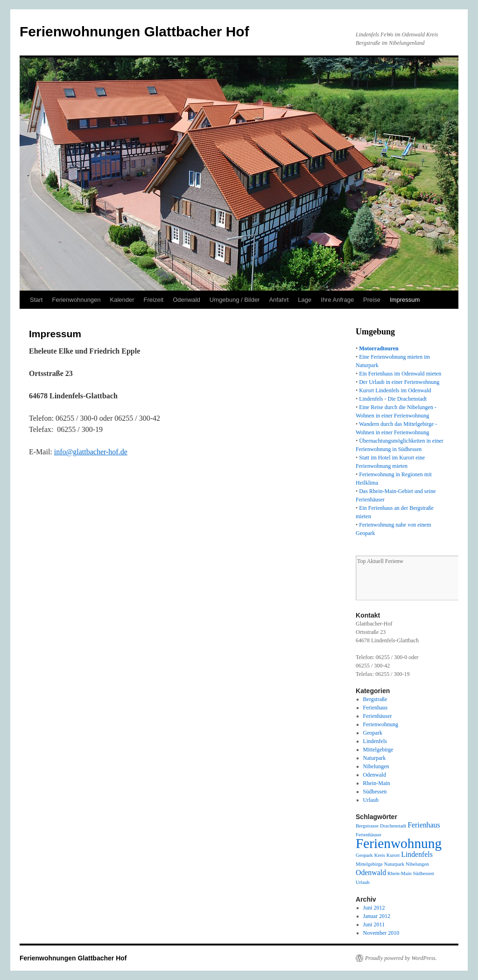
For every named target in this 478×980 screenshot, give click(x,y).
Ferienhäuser (378, 716)
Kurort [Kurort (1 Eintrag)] (393, 855)
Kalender (122, 300)
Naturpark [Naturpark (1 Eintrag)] (394, 864)
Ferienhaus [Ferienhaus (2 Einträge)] (424, 825)
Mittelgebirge (378, 750)
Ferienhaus (376, 708)
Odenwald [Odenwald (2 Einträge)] (371, 872)
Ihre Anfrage (337, 300)
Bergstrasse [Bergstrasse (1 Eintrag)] (367, 826)
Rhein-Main (377, 783)
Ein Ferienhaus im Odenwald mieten (400, 374)
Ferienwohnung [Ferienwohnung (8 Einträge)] (399, 843)
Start (36, 300)
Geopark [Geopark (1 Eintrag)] (364, 855)
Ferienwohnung (381, 724)
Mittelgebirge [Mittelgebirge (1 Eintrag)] (369, 864)
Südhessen (375, 792)
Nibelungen (376, 766)
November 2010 (381, 933)
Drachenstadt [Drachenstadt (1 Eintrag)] (393, 826)
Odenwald (186, 300)
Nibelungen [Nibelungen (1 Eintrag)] (417, 864)
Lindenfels (375, 741)
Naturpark (375, 758)
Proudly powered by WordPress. (401, 958)
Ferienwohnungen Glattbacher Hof (134, 31)
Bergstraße (375, 699)
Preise (372, 300)
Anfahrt (279, 300)
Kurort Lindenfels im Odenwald (395, 390)
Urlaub (371, 800)
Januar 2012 (377, 916)
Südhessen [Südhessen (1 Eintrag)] (424, 873)
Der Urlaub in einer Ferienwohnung (399, 382)
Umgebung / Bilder (235, 300)
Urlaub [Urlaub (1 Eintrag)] (363, 882)
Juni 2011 (374, 924)
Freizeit (154, 300)
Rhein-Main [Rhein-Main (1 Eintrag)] (400, 873)
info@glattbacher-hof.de (91, 452)
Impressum (405, 300)
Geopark (373, 733)
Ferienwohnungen (76, 300)
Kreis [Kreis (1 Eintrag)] (380, 855)
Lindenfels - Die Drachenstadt (393, 399)
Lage (305, 300)
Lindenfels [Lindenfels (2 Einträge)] (417, 854)
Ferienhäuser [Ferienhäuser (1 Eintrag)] (369, 835)
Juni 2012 (374, 908)
